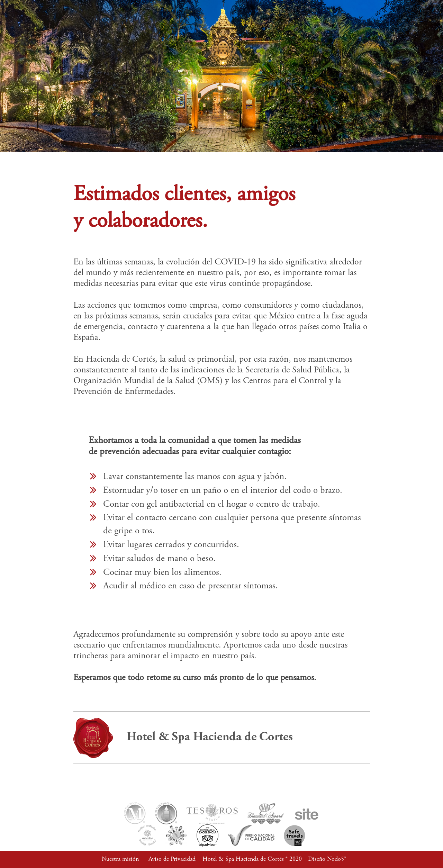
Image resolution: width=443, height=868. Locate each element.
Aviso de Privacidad (172, 859)
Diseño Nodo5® (327, 859)
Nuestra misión (120, 859)
